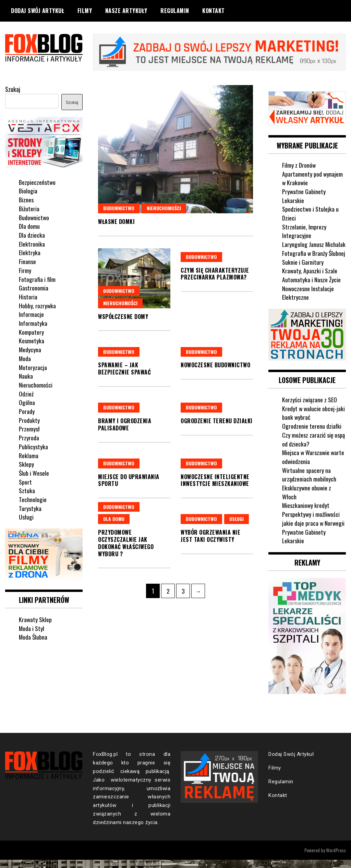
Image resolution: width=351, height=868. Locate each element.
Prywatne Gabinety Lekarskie (304, 195)
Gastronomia (34, 287)
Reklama (29, 455)
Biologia (28, 190)
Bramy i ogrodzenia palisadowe (125, 424)
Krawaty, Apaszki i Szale (310, 279)
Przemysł (29, 428)
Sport (25, 481)
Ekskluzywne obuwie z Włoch (307, 500)
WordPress (336, 858)
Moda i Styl (32, 628)
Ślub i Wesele (34, 473)
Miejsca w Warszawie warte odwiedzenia (314, 465)
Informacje (31, 314)
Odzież (26, 393)
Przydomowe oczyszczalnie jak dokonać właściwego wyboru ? (126, 543)
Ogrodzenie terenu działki (217, 420)
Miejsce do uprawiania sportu (129, 480)
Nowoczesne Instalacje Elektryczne (308, 301)
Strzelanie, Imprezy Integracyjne (304, 231)
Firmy (25, 270)
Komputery (31, 332)
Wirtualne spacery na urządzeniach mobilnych (309, 483)
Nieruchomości (164, 208)
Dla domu (114, 519)
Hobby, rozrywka (38, 305)
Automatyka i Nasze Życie (312, 288)
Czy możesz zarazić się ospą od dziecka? (314, 448)
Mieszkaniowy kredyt (306, 514)
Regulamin (175, 11)
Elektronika (32, 243)
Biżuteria (29, 208)
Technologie (33, 499)
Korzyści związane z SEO (310, 408)
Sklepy (26, 464)
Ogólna (27, 402)
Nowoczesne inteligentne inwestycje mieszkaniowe (215, 480)
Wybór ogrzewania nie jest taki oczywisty (210, 536)
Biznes (26, 199)
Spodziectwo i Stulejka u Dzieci (311, 213)
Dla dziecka (32, 235)
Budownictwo (119, 208)
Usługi (237, 519)
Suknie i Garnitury (303, 270)
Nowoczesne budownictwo (215, 365)
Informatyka (33, 323)
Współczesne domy (123, 316)
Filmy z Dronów (299, 165)
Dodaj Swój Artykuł (38, 11)
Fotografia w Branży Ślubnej (314, 262)
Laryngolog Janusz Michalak (303, 248)
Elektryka (30, 252)
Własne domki (116, 221)
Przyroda (29, 437)
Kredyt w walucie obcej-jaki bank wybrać (314, 421)
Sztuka (27, 490)
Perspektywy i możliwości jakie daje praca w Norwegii (314, 527)
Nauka (26, 376)
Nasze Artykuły (126, 11)
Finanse (27, 261)
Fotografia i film (37, 278)
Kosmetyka (32, 340)
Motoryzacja (33, 367)
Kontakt (214, 11)
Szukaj (13, 89)
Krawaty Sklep (35, 619)
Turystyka (30, 508)
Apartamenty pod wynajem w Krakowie (313, 178)
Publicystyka (33, 446)
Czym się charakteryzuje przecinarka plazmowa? (215, 274)
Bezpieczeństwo (37, 182)
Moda (25, 358)
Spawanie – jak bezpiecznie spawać (124, 368)
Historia (28, 296)
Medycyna (30, 349)
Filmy (85, 11)
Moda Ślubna (33, 637)
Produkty (29, 420)
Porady (27, 411)
